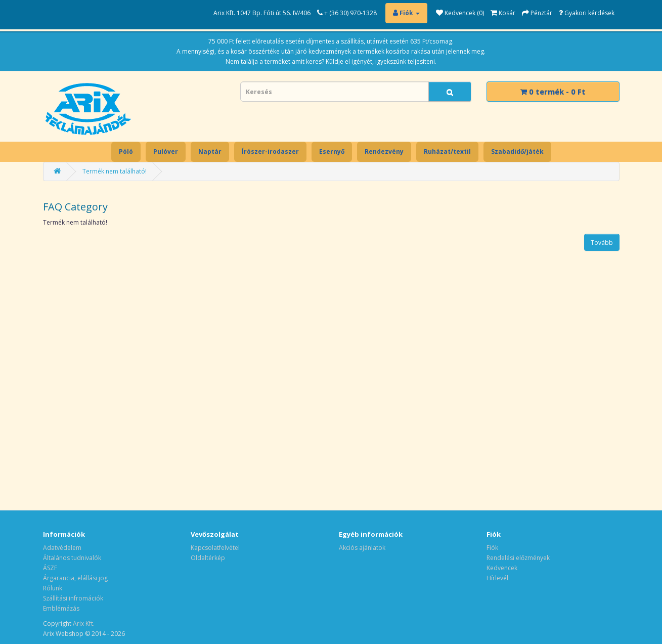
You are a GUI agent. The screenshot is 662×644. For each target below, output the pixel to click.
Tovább (602, 243)
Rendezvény (384, 152)
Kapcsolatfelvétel (215, 548)
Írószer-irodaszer (270, 152)
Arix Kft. (84, 624)
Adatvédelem (62, 548)
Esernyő (332, 152)
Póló (126, 152)
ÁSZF (50, 568)
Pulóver (166, 152)
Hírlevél (497, 578)
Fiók (492, 548)
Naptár (210, 152)
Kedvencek (502, 568)
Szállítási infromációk (73, 598)
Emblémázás (61, 608)
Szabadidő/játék (517, 152)
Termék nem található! (115, 171)
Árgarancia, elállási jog (75, 578)
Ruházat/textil (447, 152)
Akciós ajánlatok (362, 548)
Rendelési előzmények (518, 558)
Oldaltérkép (208, 558)
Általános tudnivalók (72, 558)
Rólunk (53, 588)
